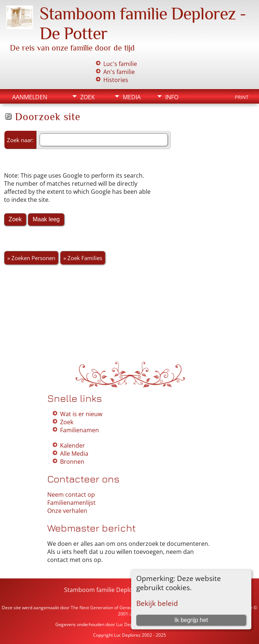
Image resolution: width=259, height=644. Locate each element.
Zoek (88, 97)
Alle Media (74, 454)
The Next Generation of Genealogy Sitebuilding (119, 608)
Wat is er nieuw (81, 414)
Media (132, 97)
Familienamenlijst (71, 503)
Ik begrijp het (191, 620)
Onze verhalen (67, 511)
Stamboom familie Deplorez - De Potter (119, 590)
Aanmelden (30, 97)
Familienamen (79, 430)
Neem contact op (71, 495)
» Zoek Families (83, 258)
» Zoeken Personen (31, 258)
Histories (116, 80)
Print (242, 97)
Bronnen (72, 462)
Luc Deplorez (129, 624)
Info (172, 97)
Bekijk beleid (157, 603)
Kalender (73, 445)
